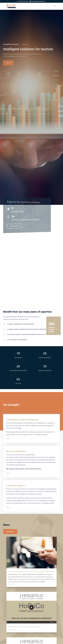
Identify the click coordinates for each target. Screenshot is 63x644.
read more (11, 584)
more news (10, 532)
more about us (12, 226)
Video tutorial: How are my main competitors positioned (24, 627)
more (8, 439)
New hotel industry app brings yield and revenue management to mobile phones (31, 572)
